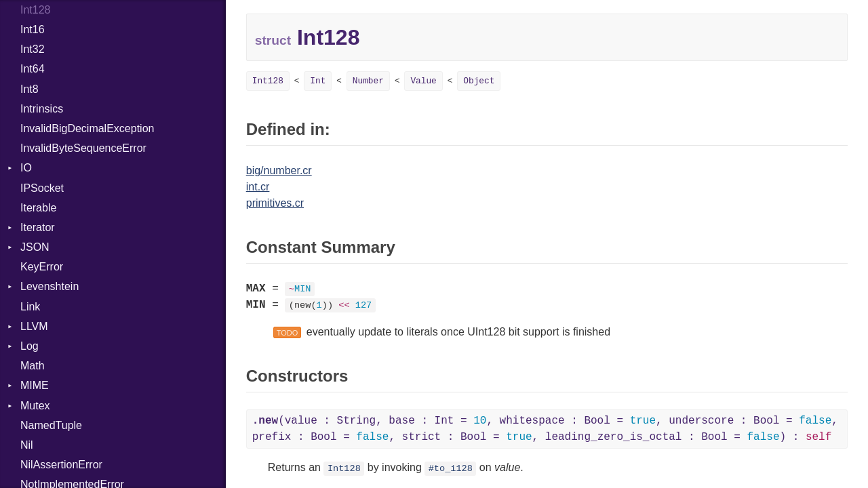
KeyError (42, 267)
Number (368, 81)
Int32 (33, 49)
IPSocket (42, 188)
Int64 (33, 69)
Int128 (268, 81)
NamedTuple (51, 425)
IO (26, 168)
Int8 (29, 89)
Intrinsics (42, 109)
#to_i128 (451, 469)
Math (33, 366)
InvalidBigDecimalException (87, 128)
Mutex (35, 406)
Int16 (33, 29)
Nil (27, 445)
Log (29, 346)
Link (30, 307)
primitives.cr (275, 203)
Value (423, 81)
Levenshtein (50, 286)
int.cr (258, 187)
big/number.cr (279, 170)
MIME (35, 385)
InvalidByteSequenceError (83, 148)
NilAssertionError (61, 465)
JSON (35, 247)
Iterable (38, 208)
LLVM (34, 326)
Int (318, 81)
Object (479, 81)
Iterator (38, 227)
